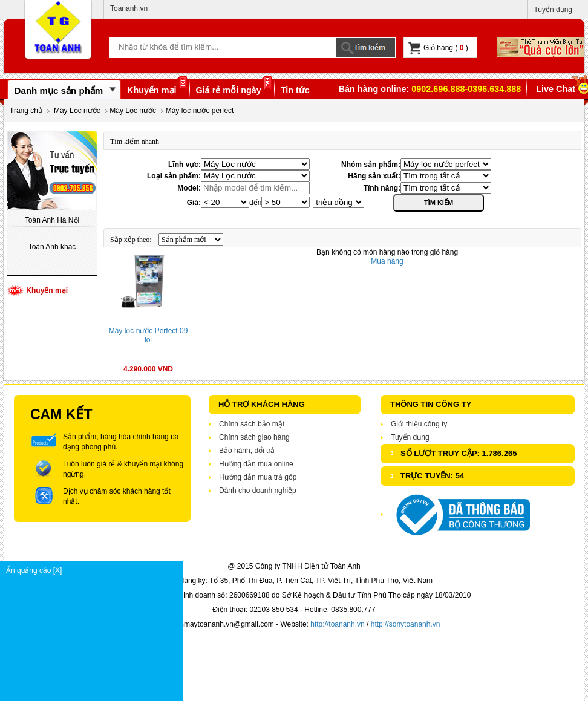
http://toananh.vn (337, 624)
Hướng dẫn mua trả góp (258, 477)
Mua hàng (387, 261)
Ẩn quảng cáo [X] (94, 570)
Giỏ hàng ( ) (438, 48)
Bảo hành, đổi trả (247, 451)
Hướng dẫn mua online (256, 464)
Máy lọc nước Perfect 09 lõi (149, 335)
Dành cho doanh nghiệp (258, 491)
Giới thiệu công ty (419, 424)
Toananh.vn (129, 8)
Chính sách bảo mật (252, 424)
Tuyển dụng (553, 10)
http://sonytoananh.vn (406, 624)
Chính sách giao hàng (254, 437)
